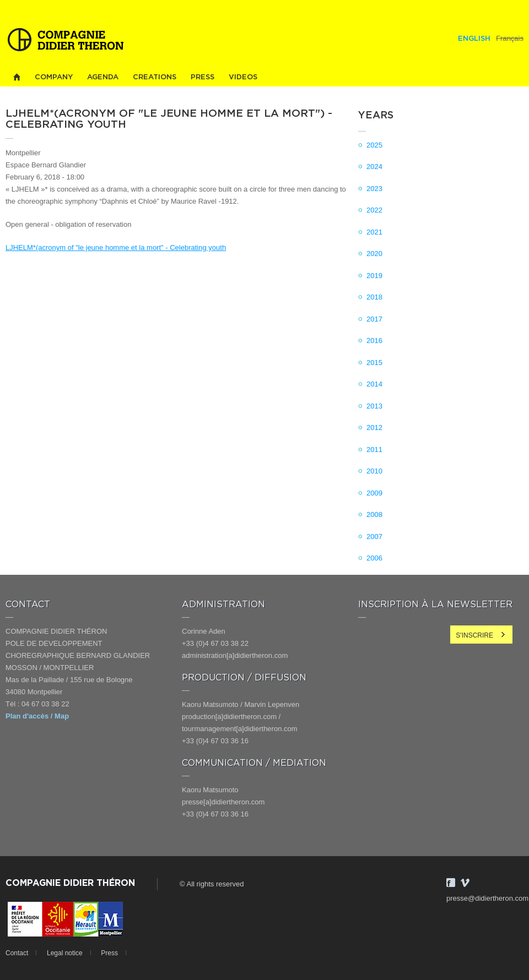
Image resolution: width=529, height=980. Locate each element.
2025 (374, 145)
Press (203, 77)
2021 (374, 232)
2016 (374, 341)
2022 (374, 210)
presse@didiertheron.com (487, 898)
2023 (374, 189)
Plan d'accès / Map (37, 716)
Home (17, 77)
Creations (155, 77)
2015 (374, 363)
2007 (374, 537)
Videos (243, 77)
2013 (374, 406)
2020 (374, 254)
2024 (374, 167)
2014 (374, 384)
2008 (374, 514)
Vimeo (465, 883)
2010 (374, 471)
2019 (374, 276)
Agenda (103, 77)
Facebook (451, 883)
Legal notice (65, 953)
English (474, 39)
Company (54, 77)
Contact (17, 953)
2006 (374, 558)
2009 (374, 493)
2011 (374, 450)
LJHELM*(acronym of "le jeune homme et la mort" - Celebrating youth (116, 247)
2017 (374, 319)
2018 (374, 297)
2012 (374, 428)
